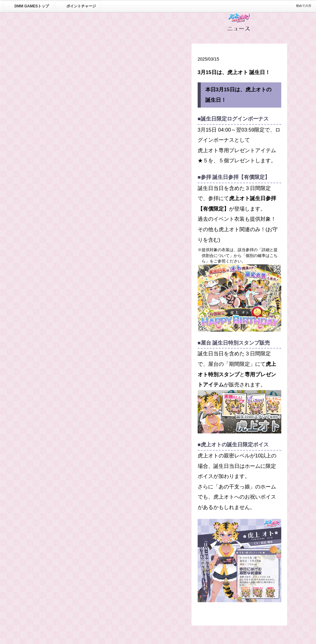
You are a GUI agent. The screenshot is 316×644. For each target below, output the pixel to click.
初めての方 (304, 6)
